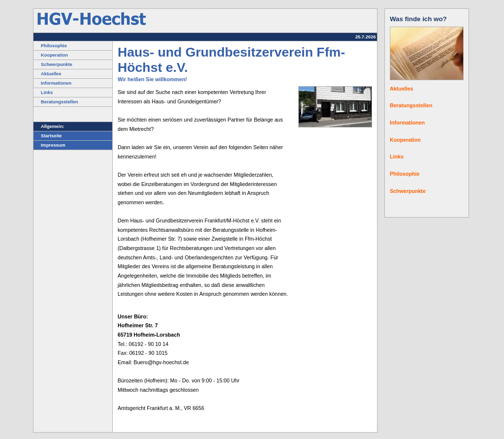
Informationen (52, 83)
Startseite (48, 136)
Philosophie (50, 46)
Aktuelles (47, 74)
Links (43, 93)
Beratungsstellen (56, 102)
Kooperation (51, 55)
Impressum (49, 145)
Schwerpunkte (53, 64)
